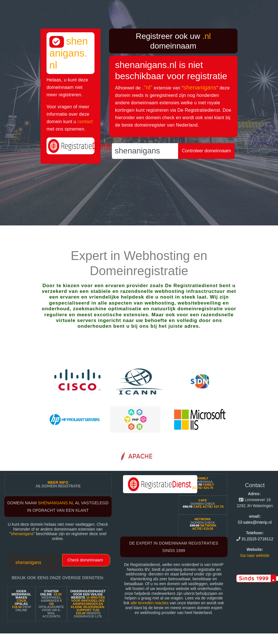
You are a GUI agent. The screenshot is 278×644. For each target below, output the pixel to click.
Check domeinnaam (85, 560)
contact (85, 122)
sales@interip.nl (257, 522)
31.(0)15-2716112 (257, 539)
